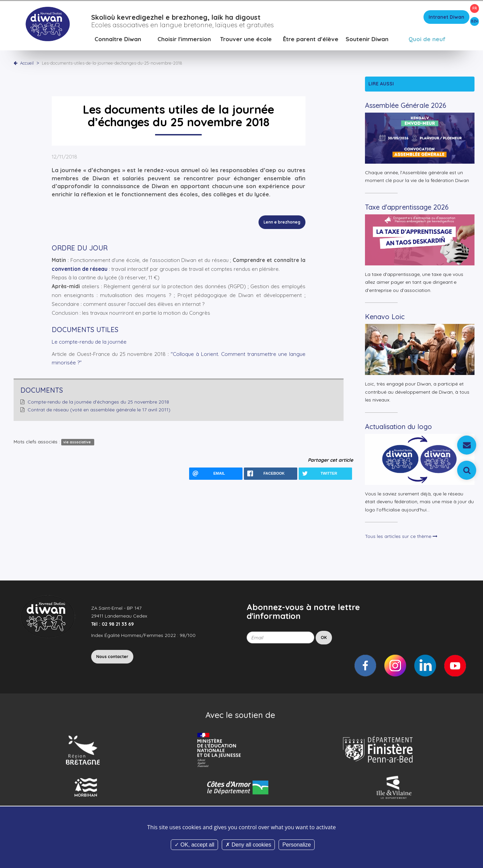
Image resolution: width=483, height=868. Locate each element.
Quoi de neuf (427, 39)
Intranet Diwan (446, 17)
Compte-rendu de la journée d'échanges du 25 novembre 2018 (98, 402)
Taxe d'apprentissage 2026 (407, 207)
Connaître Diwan (118, 39)
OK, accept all (194, 845)
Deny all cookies (248, 845)
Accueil (27, 63)
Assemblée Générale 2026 (406, 105)
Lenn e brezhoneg (282, 222)
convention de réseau (80, 269)
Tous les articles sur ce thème (401, 536)
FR (475, 8)
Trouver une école (246, 39)
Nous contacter (112, 657)
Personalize (297, 845)
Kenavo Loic (385, 317)
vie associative (78, 442)
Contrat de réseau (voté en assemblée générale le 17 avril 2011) (99, 410)
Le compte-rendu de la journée (89, 342)
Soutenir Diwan (367, 39)
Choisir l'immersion (184, 39)
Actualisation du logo (398, 427)
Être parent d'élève (311, 39)
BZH (474, 21)
